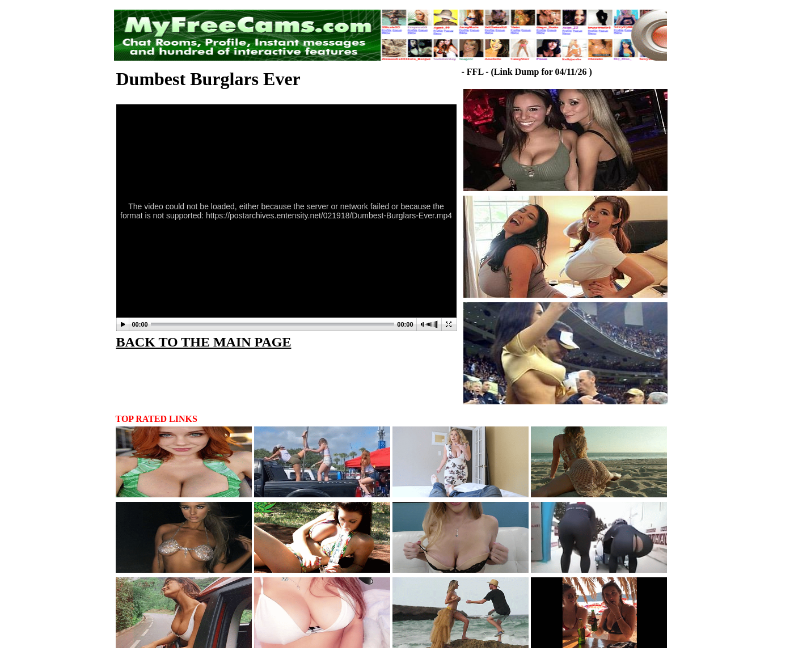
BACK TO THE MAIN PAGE (204, 342)
